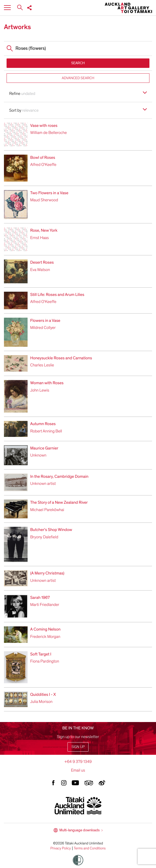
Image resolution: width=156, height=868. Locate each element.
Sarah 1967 (40, 598)
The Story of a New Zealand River (59, 502)
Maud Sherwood (44, 200)
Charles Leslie (42, 365)
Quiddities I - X (43, 695)
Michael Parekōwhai (47, 510)
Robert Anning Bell (46, 431)
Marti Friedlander (45, 605)
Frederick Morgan (45, 637)
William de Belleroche (48, 133)
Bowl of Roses (43, 158)
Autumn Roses (43, 424)
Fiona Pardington (45, 661)
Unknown (38, 455)
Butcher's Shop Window (51, 530)
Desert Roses (42, 262)
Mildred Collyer (43, 328)
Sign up (78, 747)
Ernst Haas (40, 238)
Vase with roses (44, 126)
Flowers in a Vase (45, 321)
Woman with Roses (47, 383)
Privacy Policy (61, 848)
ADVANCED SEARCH (78, 78)
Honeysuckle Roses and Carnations (61, 358)
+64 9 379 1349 (78, 762)
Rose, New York (44, 230)
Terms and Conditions (90, 848)
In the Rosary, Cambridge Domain (59, 476)
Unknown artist (43, 484)
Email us (78, 770)
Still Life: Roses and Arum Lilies (57, 295)
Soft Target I (41, 654)
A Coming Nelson (45, 629)
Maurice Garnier (44, 448)
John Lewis (40, 390)
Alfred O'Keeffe (43, 165)
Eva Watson (40, 270)
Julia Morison (41, 702)
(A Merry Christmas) (47, 573)
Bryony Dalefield (44, 537)
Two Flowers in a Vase (49, 193)
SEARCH (78, 63)
